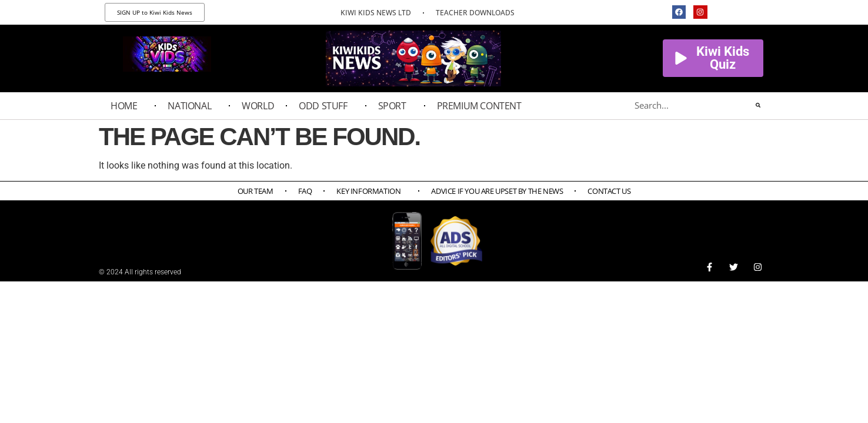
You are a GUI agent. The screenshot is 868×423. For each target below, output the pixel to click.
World (258, 106)
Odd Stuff (326, 106)
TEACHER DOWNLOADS (475, 13)
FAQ (305, 191)
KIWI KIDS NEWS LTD (376, 13)
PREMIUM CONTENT (482, 106)
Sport (395, 106)
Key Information (371, 191)
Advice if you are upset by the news (497, 191)
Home (127, 106)
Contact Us (609, 191)
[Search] (758, 105)
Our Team (256, 191)
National (192, 106)
